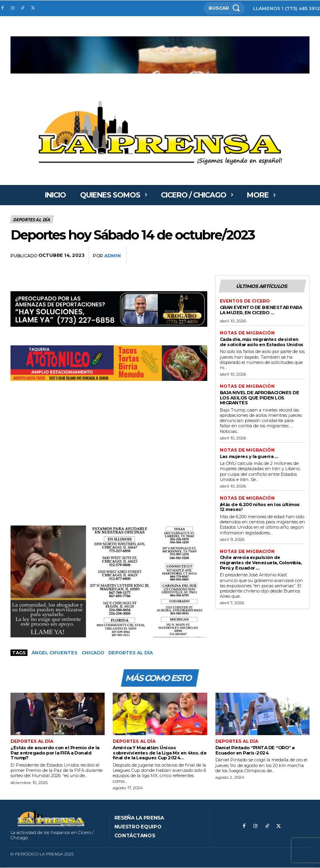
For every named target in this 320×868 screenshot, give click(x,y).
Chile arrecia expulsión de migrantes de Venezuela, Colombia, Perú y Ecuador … (261, 560)
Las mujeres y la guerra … (249, 454)
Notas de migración (245, 332)
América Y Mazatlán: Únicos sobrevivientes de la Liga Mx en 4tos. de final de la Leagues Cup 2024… (160, 753)
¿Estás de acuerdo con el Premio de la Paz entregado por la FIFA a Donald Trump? (55, 753)
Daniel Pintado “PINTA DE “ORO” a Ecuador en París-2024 (255, 751)
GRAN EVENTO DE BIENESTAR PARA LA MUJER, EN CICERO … (261, 309)
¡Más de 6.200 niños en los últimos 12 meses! (260, 505)
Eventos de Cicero (244, 301)
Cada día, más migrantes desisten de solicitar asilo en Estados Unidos (262, 341)
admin (113, 256)
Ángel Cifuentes (55, 653)
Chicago (93, 653)
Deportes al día (32, 219)
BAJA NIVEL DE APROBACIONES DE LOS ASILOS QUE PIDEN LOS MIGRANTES (260, 396)
